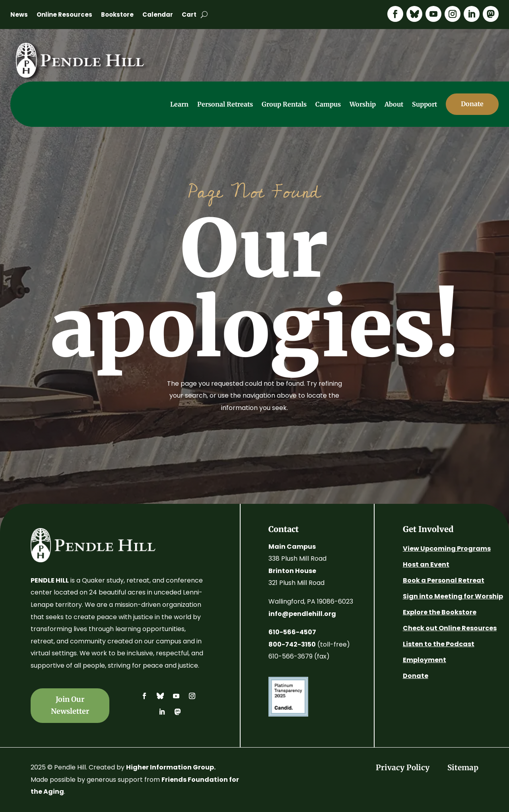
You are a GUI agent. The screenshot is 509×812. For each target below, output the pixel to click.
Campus (328, 104)
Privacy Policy (403, 767)
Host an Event (426, 564)
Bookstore (117, 15)
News (19, 15)
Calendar (158, 15)
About (394, 104)
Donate (416, 676)
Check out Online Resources (450, 628)
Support (424, 104)
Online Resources (64, 15)
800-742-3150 (292, 644)
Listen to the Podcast (439, 644)
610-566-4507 (292, 632)
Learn (179, 104)
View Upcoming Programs (447, 549)
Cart (189, 15)
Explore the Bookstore (440, 612)
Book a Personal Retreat (444, 580)
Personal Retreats (225, 104)
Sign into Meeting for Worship (453, 596)
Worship (363, 104)
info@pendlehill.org (302, 614)
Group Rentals (284, 104)
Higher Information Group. (171, 767)
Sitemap (463, 767)
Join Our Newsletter (70, 705)
